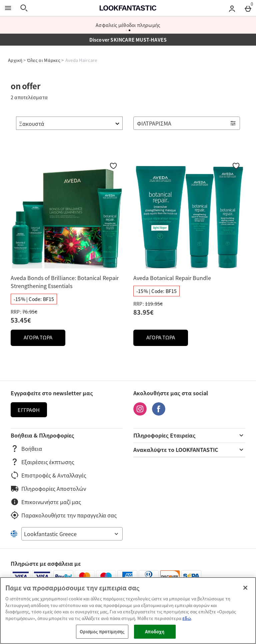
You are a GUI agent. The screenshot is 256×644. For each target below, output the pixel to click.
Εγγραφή (29, 410)
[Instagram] (140, 413)
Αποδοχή (155, 632)
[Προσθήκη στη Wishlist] (113, 166)
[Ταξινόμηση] (69, 123)
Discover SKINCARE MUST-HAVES (128, 40)
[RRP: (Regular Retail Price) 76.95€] (67, 312)
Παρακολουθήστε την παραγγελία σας (64, 515)
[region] (128, 611)
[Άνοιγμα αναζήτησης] (24, 8)
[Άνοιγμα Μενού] (8, 8)
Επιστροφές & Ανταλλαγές (48, 475)
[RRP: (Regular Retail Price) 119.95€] (189, 304)
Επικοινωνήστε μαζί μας (46, 502)
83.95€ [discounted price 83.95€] (143, 312)
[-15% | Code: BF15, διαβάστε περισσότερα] (34, 299)
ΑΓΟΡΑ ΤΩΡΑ (44, 339)
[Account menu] (232, 8)
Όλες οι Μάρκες (44, 60)
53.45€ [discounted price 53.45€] (21, 320)
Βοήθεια (26, 449)
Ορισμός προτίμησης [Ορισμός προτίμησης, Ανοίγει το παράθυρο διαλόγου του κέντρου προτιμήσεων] (102, 632)
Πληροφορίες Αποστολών (48, 488)
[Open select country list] (72, 534)
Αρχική (15, 60)
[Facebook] (159, 413)
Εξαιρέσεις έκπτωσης (42, 462)
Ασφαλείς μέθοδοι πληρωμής (128, 25)
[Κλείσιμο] (245, 588)
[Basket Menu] (248, 8)
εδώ (187, 618)
